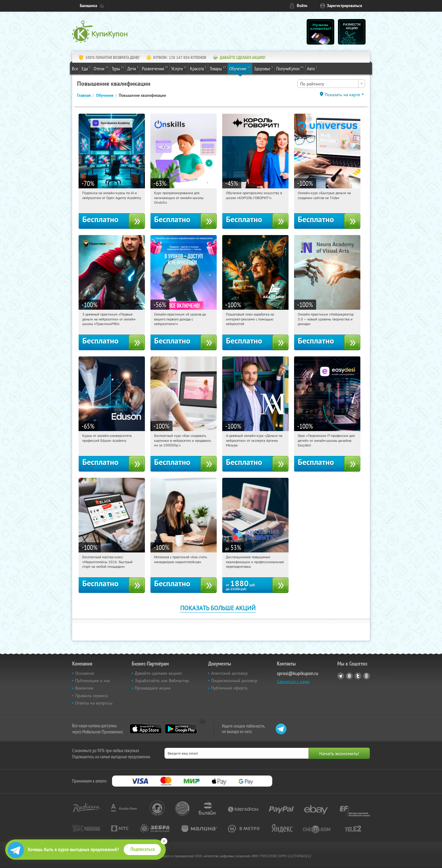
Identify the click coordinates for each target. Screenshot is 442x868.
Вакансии (84, 688)
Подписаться (143, 849)
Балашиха (88, 6)
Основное (85, 673)
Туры (118, 68)
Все (75, 69)
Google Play (181, 729)
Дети (133, 68)
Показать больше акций (218, 608)
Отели (101, 68)
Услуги (179, 68)
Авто (312, 68)
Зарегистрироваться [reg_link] (345, 6)
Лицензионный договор (234, 681)
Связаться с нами (293, 681)
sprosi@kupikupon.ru (298, 673)
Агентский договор (229, 673)
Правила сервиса (91, 696)
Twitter (358, 676)
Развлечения (155, 68)
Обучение (240, 68)
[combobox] (331, 84)
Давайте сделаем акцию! (158, 673)
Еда (86, 68)
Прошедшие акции (153, 688)
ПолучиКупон (290, 68)
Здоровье (263, 68)
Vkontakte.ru (349, 676)
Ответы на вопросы (94, 703)
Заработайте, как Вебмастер (162, 681)
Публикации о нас (93, 681)
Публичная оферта (229, 688)
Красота (198, 68)
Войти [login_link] (302, 6)
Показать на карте (342, 95)
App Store (146, 729)
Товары (218, 68)
